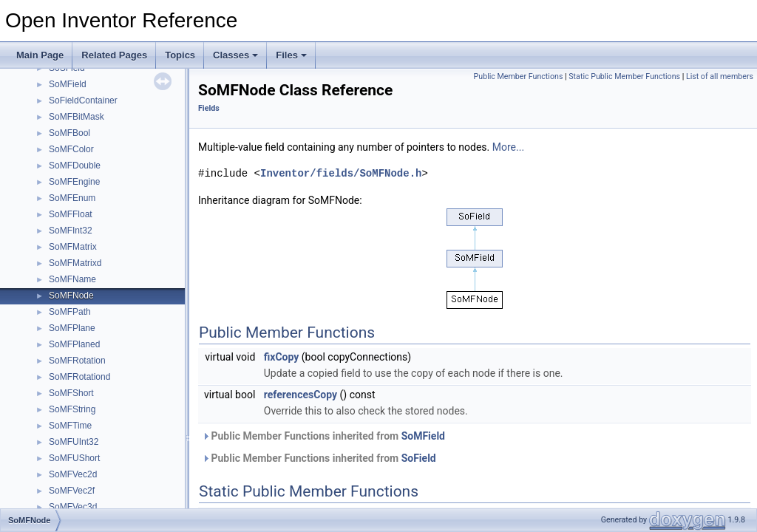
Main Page (40, 55)
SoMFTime (70, 426)
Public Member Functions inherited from (323, 436)
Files (291, 55)
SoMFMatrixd (75, 263)
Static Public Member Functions (624, 76)
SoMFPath (70, 312)
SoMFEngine (74, 182)
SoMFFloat (71, 214)
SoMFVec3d (73, 507)
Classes (235, 55)
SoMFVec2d (73, 474)
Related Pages (114, 55)
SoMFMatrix (73, 247)
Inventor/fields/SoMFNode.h (341, 173)
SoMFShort (71, 393)
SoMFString (72, 409)
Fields (209, 108)
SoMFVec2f (72, 491)
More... (508, 147)
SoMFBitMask (77, 117)
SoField (419, 458)
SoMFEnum (72, 198)
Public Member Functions (519, 76)
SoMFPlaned (74, 344)
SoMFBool (69, 133)
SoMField (68, 84)
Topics (180, 55)
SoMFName (72, 279)
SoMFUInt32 (74, 442)
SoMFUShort (74, 458)
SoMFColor (71, 149)
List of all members (720, 76)
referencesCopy (301, 395)
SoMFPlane (72, 328)
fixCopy (282, 357)
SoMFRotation (77, 361)
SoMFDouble (75, 166)
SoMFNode (71, 296)
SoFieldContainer (83, 100)
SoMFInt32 (71, 231)
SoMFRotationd (79, 377)
